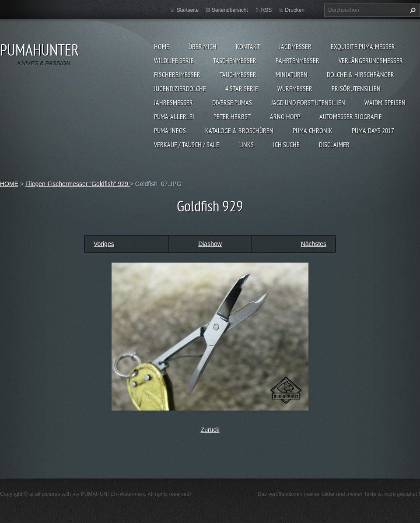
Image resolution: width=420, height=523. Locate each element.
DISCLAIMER (334, 144)
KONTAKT (248, 46)
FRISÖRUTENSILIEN (356, 88)
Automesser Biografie (351, 116)
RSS (267, 10)
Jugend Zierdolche (180, 88)
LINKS (246, 144)
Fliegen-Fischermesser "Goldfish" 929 (78, 184)
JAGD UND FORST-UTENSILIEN (308, 102)
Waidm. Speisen (385, 102)
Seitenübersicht (230, 10)
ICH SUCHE (286, 144)
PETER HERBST (232, 116)
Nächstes (314, 244)
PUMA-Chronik (313, 130)
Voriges (104, 244)
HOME (162, 46)
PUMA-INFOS (170, 130)
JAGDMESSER (295, 46)
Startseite (187, 10)
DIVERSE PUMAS (232, 102)
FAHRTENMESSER (297, 60)
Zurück (210, 430)
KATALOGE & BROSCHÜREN (239, 130)
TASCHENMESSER (235, 60)
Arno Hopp (285, 116)
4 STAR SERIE (242, 88)
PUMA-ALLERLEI (174, 116)
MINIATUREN (292, 74)
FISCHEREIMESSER (177, 74)
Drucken (295, 10)
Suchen (412, 10)
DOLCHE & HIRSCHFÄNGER (360, 74)
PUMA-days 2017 (373, 130)
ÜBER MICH (203, 46)
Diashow (210, 244)
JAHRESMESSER (173, 102)
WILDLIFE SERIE (174, 60)
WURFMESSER (295, 88)
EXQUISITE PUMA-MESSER (363, 46)
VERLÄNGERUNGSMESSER (371, 60)
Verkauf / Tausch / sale (187, 144)
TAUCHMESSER (238, 74)
